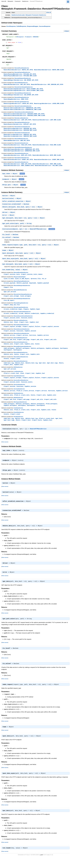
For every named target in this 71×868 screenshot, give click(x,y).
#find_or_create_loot (11, 381)
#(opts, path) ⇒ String (17, 228)
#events (6, 366)
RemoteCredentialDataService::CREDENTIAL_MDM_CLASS (22, 112)
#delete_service (9, 342)
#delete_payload (22, 289)
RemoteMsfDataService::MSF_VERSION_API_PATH (47, 86)
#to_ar (44, 284)
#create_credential (11, 320)
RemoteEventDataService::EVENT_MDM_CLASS (49, 163)
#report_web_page (23, 347)
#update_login (35, 316)
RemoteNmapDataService (22, 100)
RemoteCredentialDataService (23, 109)
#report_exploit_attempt (13, 333)
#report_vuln (19, 351)
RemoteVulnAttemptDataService (23, 89)
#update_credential (47, 320)
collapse (67, 31)
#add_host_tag (9, 371)
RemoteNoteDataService (21, 157)
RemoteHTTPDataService (39, 438)
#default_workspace (23, 356)
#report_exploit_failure (31, 333)
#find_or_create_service (25, 399)
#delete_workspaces (38, 356)
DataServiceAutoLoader (18, 15)
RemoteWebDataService (21, 142)
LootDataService (18, 379)
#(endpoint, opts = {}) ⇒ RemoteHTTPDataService (25, 234)
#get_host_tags (52, 371)
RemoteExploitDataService (22, 125)
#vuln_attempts (26, 302)
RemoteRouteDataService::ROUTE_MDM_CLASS (49, 71)
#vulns (37, 351)
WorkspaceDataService (20, 410)
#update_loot (34, 329)
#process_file (36, 284)
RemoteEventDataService (22, 162)
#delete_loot (8, 329)
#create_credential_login (13, 316)
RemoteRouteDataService (22, 70)
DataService (25, 1)
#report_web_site (37, 347)
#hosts (61, 371)
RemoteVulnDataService (21, 147)
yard (41, 865)
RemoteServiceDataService (22, 136)
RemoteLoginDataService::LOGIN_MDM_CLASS (49, 106)
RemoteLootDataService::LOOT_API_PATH (17, 123)
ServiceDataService (19, 397)
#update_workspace (52, 356)
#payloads (33, 289)
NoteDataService (18, 402)
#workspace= (8, 357)
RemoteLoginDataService (22, 104)
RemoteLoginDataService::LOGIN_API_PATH (18, 106)
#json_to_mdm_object (22, 284)
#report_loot (24, 329)
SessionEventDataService (21, 388)
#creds (21, 320)
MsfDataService (18, 375)
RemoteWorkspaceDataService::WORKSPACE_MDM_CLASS (22, 155)
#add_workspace (9, 356)
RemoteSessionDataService (22, 130)
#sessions (20, 338)
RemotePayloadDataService (22, 74)
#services (33, 342)
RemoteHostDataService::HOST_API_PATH (17, 168)
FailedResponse (21, 26)
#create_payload (9, 289)
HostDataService (18, 426)
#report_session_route (12, 280)
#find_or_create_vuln (22, 418)
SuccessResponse (45, 26)
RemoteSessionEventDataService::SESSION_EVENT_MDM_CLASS (24, 118)
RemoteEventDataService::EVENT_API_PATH (18, 163)
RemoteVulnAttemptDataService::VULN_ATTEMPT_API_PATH (23, 91)
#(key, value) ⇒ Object (15, 275)
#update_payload (43, 289)
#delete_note (8, 362)
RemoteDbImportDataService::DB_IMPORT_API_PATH (21, 82)
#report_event (15, 366)
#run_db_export (9, 307)
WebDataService (18, 406)
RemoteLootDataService (21, 121)
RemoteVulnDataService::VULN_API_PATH (17, 148)
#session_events (27, 324)
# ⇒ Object (10, 178)
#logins (26, 316)
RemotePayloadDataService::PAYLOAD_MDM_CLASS (20, 78)
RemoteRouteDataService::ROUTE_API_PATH (18, 71)
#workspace (64, 356)
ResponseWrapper (33, 26)
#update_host (19, 372)
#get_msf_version (10, 298)
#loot (16, 329)
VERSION (35, 37)
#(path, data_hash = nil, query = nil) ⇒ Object (24, 223)
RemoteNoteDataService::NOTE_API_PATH (17, 159)
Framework (18, 1)
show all (48, 12)
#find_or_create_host (46, 427)
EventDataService (19, 421)
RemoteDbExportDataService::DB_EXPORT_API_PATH (21, 97)
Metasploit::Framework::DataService (36, 15)
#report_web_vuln (50, 347)
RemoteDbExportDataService (23, 95)
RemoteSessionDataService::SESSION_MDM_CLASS (20, 133)
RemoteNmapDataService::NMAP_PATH (16, 102)
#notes (16, 362)
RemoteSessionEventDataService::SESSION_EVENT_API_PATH (24, 117)
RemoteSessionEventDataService (24, 115)
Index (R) (4, 1)
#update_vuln (29, 351)
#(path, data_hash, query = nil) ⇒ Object (23, 212)
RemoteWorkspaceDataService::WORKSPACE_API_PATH (21, 153)
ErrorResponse (11, 26)
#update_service (43, 342)
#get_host (42, 371)
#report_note (24, 362)
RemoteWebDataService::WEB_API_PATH (17, 144)
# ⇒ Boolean (16, 209)
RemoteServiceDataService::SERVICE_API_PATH (20, 138)
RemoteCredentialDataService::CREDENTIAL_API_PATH (22, 110)
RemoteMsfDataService (21, 85)
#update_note (35, 362)
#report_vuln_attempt (11, 302)
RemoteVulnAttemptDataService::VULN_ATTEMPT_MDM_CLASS (24, 93)
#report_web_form (10, 347)
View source (5, 451)
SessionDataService (19, 393)
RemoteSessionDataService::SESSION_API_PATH (20, 132)
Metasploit (10, 1)
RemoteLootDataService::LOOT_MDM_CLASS (47, 123)
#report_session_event (12, 324)
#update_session (30, 338)
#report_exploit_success (50, 333)
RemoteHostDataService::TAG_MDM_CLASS (49, 170)
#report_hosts (37, 429)
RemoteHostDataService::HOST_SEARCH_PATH (19, 170)
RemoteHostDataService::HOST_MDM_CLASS (47, 168)
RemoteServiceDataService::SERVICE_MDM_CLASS (20, 140)
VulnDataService (18, 417)
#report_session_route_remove (32, 280)
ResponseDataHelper (20, 283)
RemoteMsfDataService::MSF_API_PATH (17, 86)
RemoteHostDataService (21, 166)
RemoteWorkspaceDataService (23, 151)
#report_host (8, 372)
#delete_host (19, 371)
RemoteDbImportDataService (23, 80)
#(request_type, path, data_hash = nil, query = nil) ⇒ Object (31, 250)
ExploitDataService (19, 384)
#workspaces (18, 357)
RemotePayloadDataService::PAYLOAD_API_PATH (20, 76)
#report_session (9, 338)
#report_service (22, 342)
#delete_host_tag (31, 371)
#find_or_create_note (22, 403)
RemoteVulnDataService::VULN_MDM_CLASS (47, 148)
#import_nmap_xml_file (12, 311)
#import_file (8, 293)
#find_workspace (51, 412)
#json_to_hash (9, 284)
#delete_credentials (32, 320)
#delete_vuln (8, 351)
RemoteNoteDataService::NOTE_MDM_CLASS (47, 159)
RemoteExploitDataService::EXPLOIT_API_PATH (20, 127)
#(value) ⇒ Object (12, 203)
